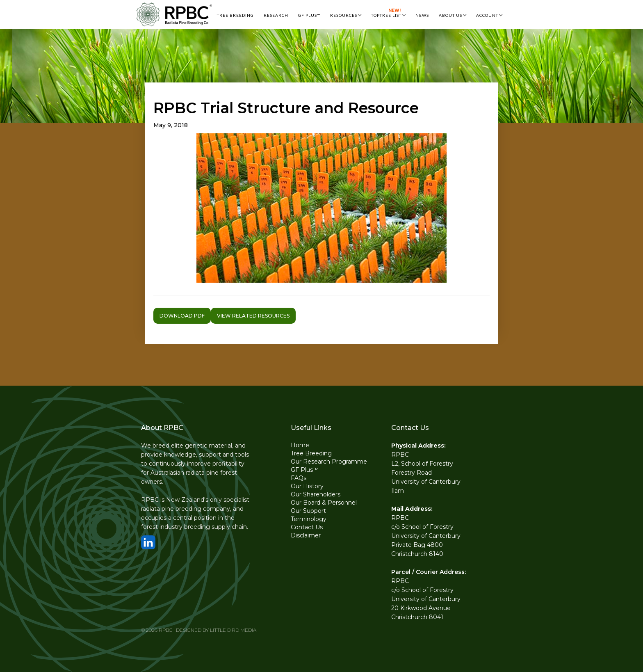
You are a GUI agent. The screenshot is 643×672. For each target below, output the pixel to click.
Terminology (309, 519)
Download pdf (182, 316)
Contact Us (307, 527)
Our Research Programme (329, 462)
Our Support (308, 511)
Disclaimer (306, 535)
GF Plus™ (305, 470)
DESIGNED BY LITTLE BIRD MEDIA (216, 630)
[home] (174, 14)
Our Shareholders (316, 494)
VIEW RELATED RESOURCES (253, 316)
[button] (346, 14)
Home (300, 445)
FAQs (299, 478)
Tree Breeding (311, 453)
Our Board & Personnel (324, 503)
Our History (307, 486)
